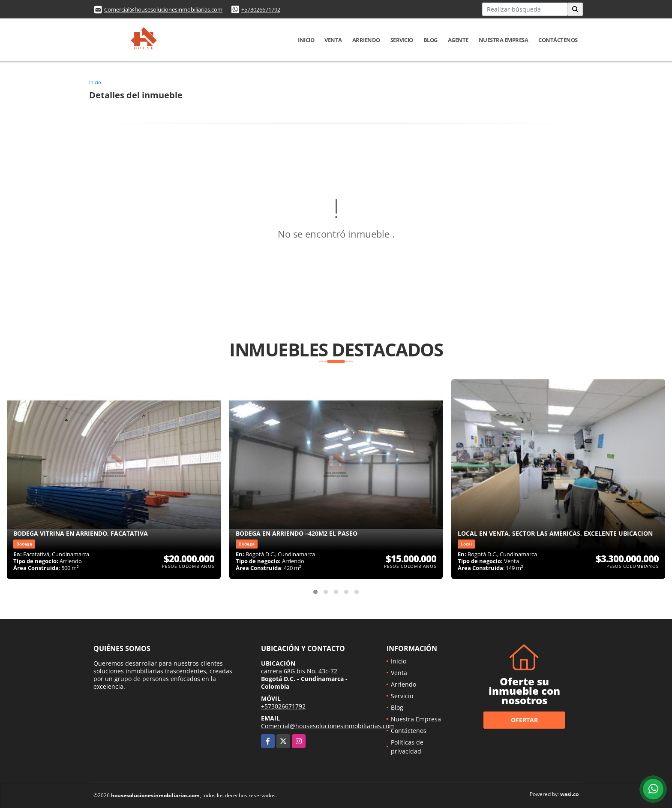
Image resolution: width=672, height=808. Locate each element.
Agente (458, 40)
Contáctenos (558, 40)
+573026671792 (261, 9)
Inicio (306, 40)
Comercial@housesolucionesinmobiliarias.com (163, 9)
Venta (333, 40)
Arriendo (366, 40)
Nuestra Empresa (504, 40)
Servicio (402, 40)
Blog (430, 40)
